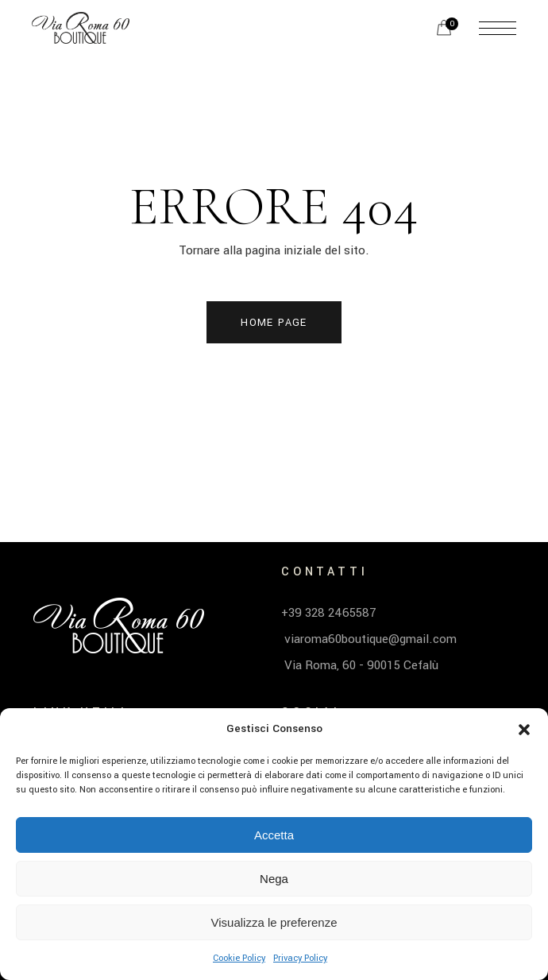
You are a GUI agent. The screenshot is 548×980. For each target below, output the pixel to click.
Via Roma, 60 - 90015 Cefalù (360, 665)
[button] (524, 730)
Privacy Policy (300, 958)
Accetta (274, 835)
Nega (274, 879)
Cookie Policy (239, 958)
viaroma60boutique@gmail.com (369, 639)
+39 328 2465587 (329, 613)
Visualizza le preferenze (274, 922)
